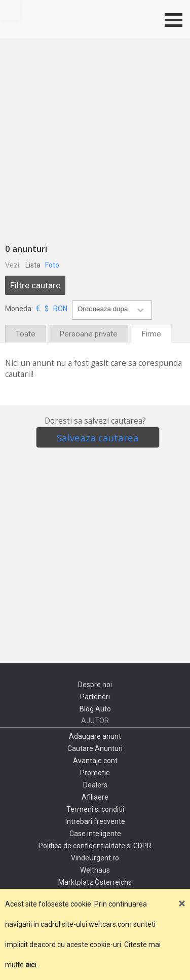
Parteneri (95, 697)
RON (60, 309)
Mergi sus (10, 10)
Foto (52, 265)
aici (31, 965)
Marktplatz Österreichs (95, 882)
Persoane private (88, 334)
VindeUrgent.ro (95, 858)
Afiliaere (95, 797)
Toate (26, 334)
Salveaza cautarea (98, 438)
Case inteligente (95, 834)
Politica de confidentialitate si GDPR (95, 846)
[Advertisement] (95, 138)
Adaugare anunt (95, 736)
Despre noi (95, 685)
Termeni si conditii (95, 809)
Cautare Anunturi (95, 748)
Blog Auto (95, 709)
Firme (151, 334)
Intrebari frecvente (95, 821)
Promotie (95, 773)
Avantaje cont (95, 761)
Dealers (95, 785)
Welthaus (95, 870)
